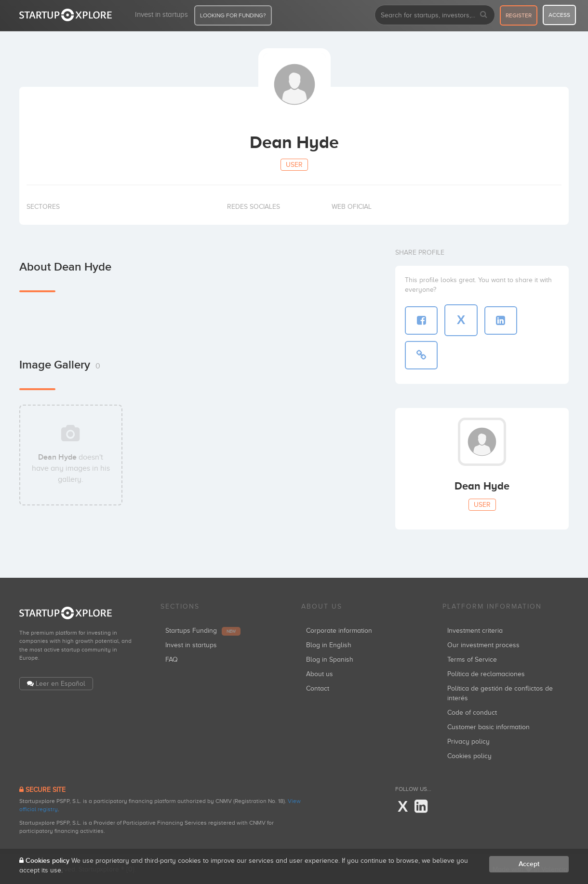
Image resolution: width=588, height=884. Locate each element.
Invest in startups (161, 14)
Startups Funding (203, 631)
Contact (318, 688)
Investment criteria (475, 631)
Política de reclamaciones (486, 674)
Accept (529, 864)
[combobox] (435, 15)
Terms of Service (472, 660)
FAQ (172, 660)
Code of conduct (472, 713)
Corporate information (339, 631)
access (559, 15)
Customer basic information (488, 727)
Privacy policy (468, 741)
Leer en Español (60, 684)
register (519, 15)
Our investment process (483, 645)
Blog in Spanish (330, 660)
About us (320, 674)
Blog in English (329, 645)
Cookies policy (469, 756)
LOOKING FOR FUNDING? (233, 15)
